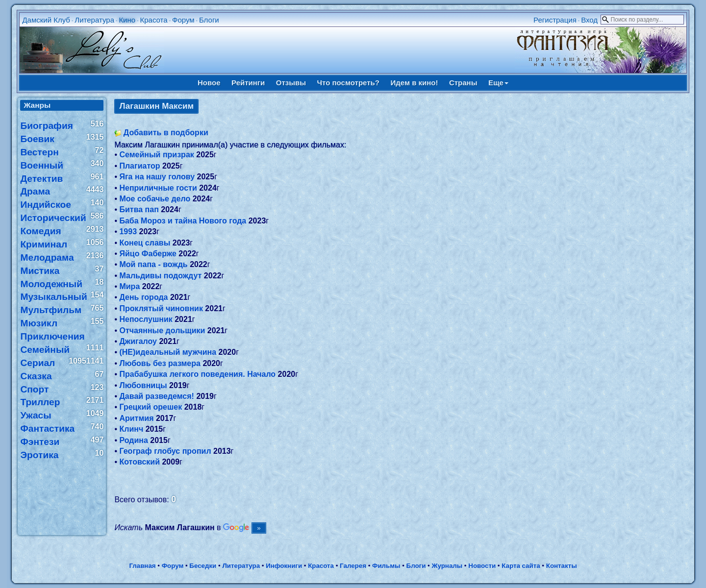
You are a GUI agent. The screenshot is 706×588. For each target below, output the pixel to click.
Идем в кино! (414, 83)
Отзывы (291, 83)
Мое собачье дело (155, 199)
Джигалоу (138, 341)
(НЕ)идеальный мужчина (168, 352)
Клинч (131, 429)
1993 (128, 232)
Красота (153, 20)
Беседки (203, 566)
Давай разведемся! (156, 396)
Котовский (139, 462)
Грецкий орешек (151, 407)
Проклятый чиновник (161, 308)
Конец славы (145, 243)
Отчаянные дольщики (162, 331)
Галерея (353, 566)
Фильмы (386, 566)
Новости (482, 566)
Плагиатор (139, 166)
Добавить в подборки (166, 133)
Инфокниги (284, 566)
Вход (589, 20)
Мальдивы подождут (160, 276)
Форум (183, 20)
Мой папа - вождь (153, 264)
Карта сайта (521, 566)
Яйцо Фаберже (148, 254)
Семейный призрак (156, 155)
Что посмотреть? (348, 83)
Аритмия (136, 418)
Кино (127, 20)
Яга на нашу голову (157, 177)
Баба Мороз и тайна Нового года (183, 221)
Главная (142, 566)
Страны (463, 83)
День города (143, 297)
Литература (94, 20)
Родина (133, 440)
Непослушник (146, 319)
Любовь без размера (160, 363)
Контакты (562, 566)
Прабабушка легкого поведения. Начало (197, 374)
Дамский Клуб (46, 20)
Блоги (209, 20)
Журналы (447, 566)
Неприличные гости (158, 188)
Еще (498, 83)
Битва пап (139, 209)
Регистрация (555, 20)
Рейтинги (248, 83)
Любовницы (143, 385)
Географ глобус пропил (165, 451)
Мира (129, 286)
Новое (209, 83)
